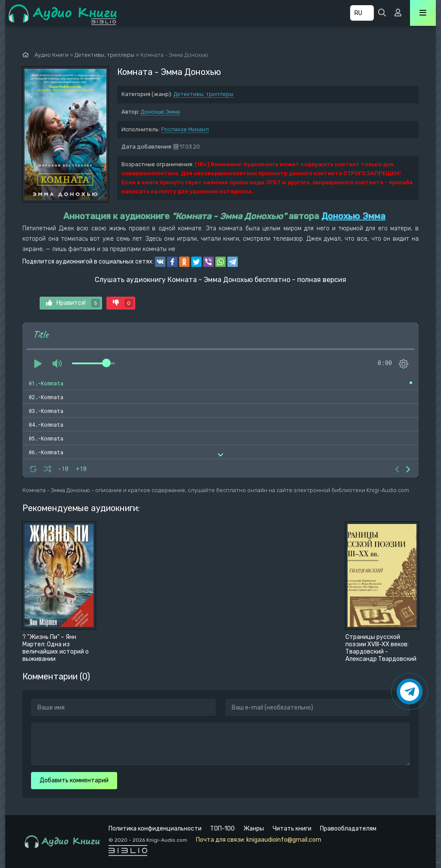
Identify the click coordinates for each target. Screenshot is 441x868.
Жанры (254, 829)
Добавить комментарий (74, 780)
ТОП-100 (222, 829)
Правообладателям (348, 829)
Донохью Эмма (160, 112)
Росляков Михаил (185, 129)
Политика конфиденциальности (155, 829)
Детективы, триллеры (203, 94)
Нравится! (73, 303)
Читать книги (292, 829)
